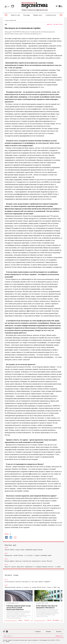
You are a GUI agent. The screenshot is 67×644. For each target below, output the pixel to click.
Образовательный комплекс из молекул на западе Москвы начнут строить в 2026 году (32, 587)
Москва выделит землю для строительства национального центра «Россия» (28, 561)
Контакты (59, 631)
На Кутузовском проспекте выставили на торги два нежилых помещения (27, 582)
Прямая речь (38, 15)
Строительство (51, 15)
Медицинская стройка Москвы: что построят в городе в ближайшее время (28, 555)
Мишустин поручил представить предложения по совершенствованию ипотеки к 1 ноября (33, 567)
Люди (6, 24)
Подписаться (59, 636)
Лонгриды (27, 15)
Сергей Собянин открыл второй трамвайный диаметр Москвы (24, 550)
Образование (56, 620)
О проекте (38, 631)
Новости (20, 620)
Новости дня (15, 15)
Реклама (48, 631)
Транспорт (27, 620)
